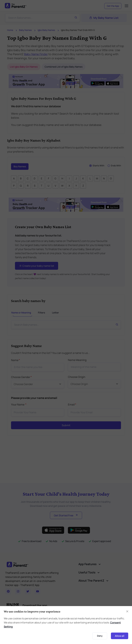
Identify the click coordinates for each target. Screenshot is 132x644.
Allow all (120, 636)
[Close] (127, 611)
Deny (100, 636)
